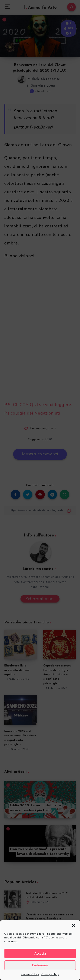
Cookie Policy (30, 974)
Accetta (40, 954)
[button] (74, 925)
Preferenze (40, 965)
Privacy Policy (50, 974)
